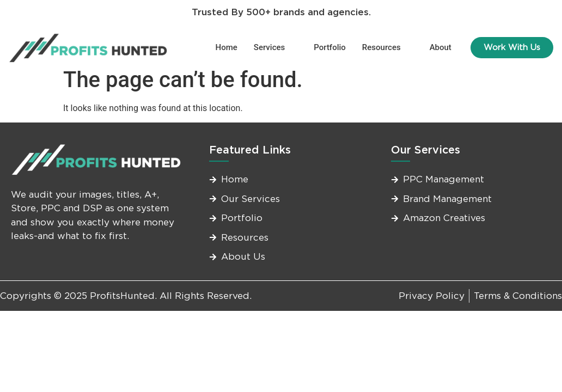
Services (274, 47)
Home (227, 47)
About (441, 47)
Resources (386, 47)
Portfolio (330, 47)
